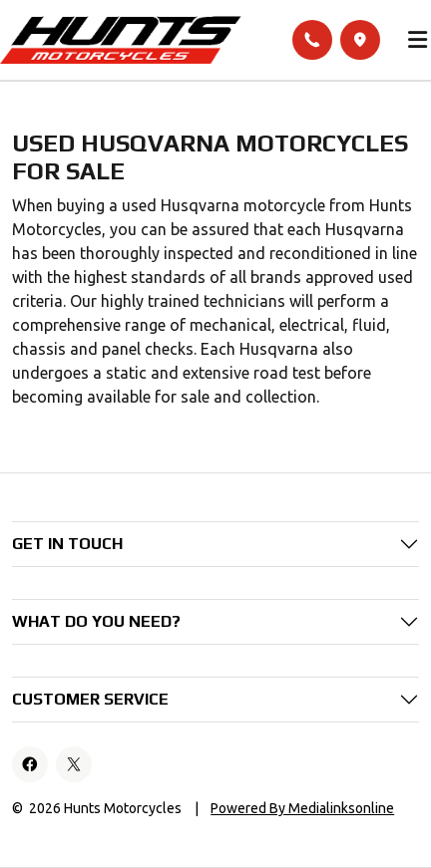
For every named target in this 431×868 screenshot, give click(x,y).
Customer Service (90, 699)
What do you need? (96, 621)
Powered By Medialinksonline (302, 808)
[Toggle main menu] (418, 40)
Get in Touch (67, 544)
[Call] (312, 40)
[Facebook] (30, 764)
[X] (74, 764)
